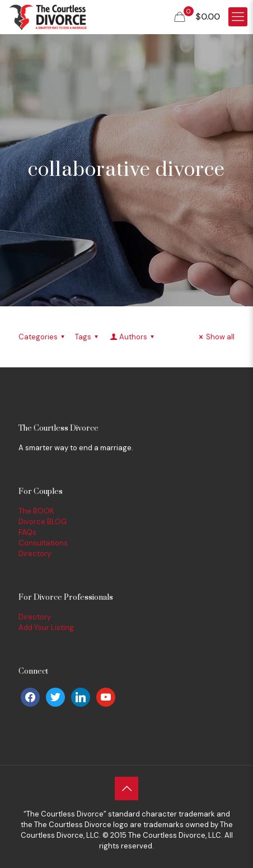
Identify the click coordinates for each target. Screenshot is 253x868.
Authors (133, 337)
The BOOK (36, 511)
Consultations (43, 543)
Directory (35, 554)
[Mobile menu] (238, 17)
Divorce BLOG (43, 522)
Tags (88, 337)
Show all (215, 337)
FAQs (27, 532)
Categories (43, 337)
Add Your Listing (46, 627)
